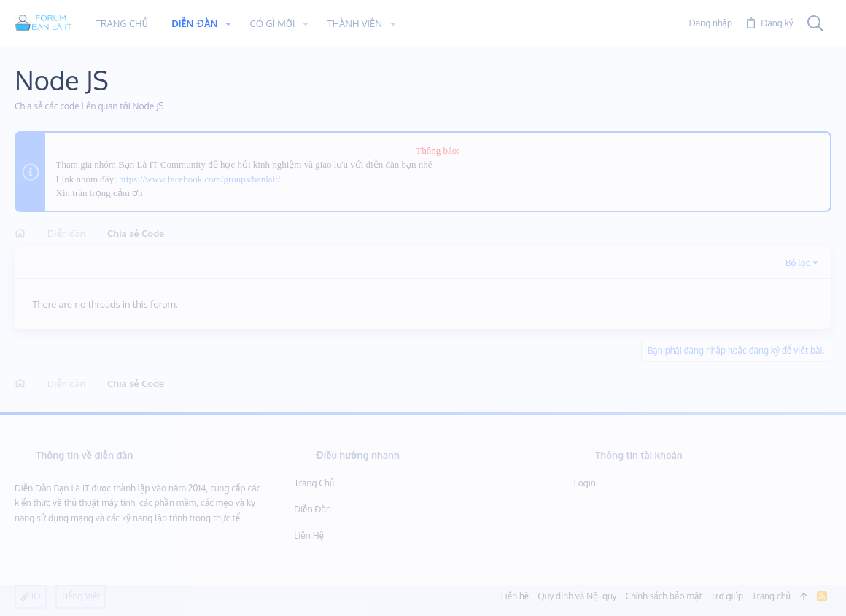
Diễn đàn (313, 509)
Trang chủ (314, 483)
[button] (228, 24)
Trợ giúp (727, 596)
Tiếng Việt (81, 596)
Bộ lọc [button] (798, 263)
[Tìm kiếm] (815, 24)
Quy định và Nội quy (577, 596)
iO (31, 596)
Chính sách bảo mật (664, 596)
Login (585, 483)
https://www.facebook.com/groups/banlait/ (200, 179)
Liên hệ (309, 535)
